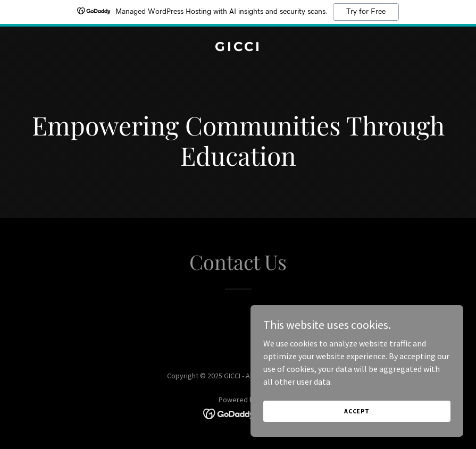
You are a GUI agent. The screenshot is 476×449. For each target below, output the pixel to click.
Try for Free (366, 12)
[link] (238, 48)
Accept (357, 425)
